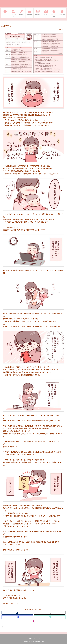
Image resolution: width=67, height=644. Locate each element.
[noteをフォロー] (50, 617)
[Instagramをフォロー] (17, 617)
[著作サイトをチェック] (17, 613)
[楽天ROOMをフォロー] (33, 621)
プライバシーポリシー (33, 638)
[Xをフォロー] (50, 613)
